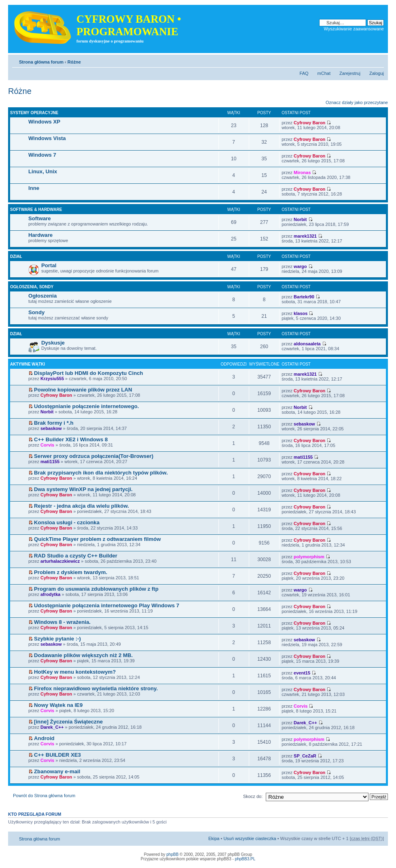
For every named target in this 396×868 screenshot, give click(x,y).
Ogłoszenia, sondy (32, 287)
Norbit (300, 219)
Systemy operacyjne (34, 113)
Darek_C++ (52, 727)
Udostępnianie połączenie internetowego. (86, 406)
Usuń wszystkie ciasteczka (250, 838)
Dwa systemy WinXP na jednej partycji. (83, 489)
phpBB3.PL (245, 859)
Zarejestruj (350, 73)
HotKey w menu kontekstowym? (75, 672)
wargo (300, 266)
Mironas (302, 172)
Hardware (40, 235)
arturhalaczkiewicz (60, 561)
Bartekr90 (304, 297)
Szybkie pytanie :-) (57, 639)
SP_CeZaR (305, 756)
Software (40, 218)
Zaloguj (377, 73)
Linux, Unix (43, 171)
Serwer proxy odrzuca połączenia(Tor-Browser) (94, 456)
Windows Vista (47, 138)
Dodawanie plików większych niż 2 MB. (83, 655)
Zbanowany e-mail (57, 771)
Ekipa (214, 838)
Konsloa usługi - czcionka (67, 522)
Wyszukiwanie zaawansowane (354, 29)
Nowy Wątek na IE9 (58, 705)
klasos (301, 313)
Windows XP (44, 122)
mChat (324, 73)
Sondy (36, 312)
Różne (74, 62)
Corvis (47, 445)
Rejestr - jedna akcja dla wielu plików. (82, 506)
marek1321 (305, 236)
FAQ (304, 73)
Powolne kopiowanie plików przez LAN (83, 390)
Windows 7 (42, 155)
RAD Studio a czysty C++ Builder (76, 556)
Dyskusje (53, 343)
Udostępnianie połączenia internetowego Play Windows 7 (107, 605)
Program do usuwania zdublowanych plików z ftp (96, 589)
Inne (34, 188)
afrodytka (51, 594)
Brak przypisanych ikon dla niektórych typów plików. (101, 473)
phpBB (172, 854)
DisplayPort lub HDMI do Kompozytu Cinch (89, 373)
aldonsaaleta (307, 344)
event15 (302, 673)
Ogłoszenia (42, 296)
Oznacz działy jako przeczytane (357, 102)
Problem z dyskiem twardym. (71, 572)
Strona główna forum (41, 62)
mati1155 (50, 462)
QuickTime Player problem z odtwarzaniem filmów (97, 539)
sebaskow (51, 428)
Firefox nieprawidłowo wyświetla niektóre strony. (96, 688)
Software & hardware (36, 210)
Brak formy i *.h (54, 423)
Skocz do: (253, 796)
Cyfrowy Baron (309, 123)
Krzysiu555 (52, 379)
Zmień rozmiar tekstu (378, 60)
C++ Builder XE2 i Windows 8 (71, 439)
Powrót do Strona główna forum (44, 796)
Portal (49, 265)
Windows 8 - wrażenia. (62, 622)
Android (44, 738)
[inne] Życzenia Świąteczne (68, 722)
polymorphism (309, 557)
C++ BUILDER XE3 (57, 755)
